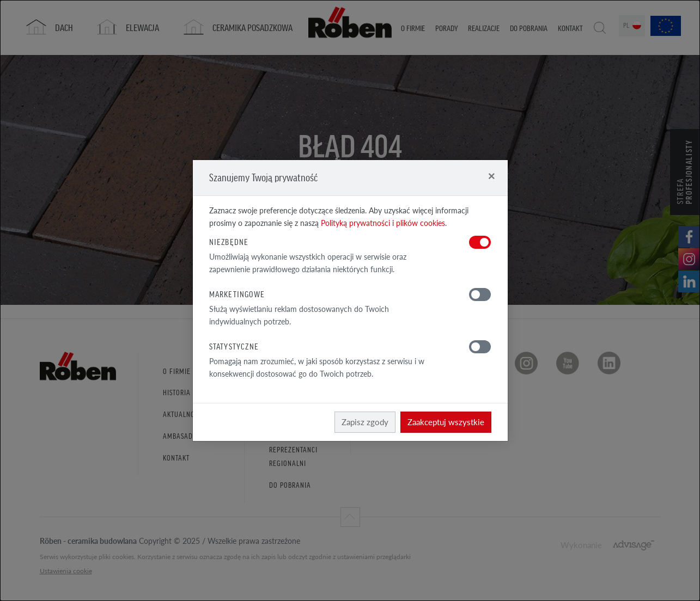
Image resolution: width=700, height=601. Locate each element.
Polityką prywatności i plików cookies (383, 223)
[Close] (492, 176)
